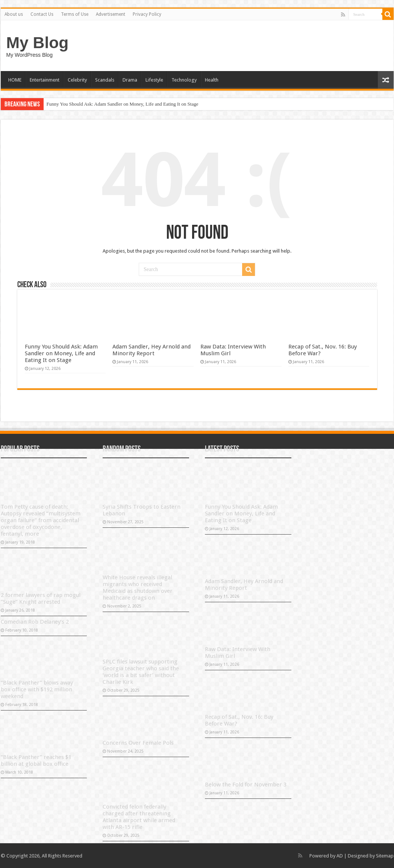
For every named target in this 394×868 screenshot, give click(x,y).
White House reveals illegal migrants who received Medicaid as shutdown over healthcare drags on (138, 588)
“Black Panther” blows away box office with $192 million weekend (37, 689)
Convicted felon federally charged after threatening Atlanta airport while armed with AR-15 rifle (139, 817)
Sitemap (385, 856)
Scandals (105, 80)
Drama (130, 80)
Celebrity (77, 80)
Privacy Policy (147, 14)
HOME (15, 80)
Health (212, 80)
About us (14, 14)
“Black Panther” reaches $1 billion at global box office (36, 760)
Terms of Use (75, 14)
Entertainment (45, 80)
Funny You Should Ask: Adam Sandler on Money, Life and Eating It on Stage (123, 104)
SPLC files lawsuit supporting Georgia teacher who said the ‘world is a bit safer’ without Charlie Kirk (141, 672)
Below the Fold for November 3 (246, 785)
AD (340, 856)
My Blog (38, 42)
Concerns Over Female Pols (138, 743)
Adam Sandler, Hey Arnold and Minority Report (152, 350)
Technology (184, 80)
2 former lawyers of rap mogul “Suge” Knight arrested (41, 598)
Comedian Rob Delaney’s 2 (35, 622)
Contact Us (42, 14)
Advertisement (111, 14)
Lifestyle (154, 80)
